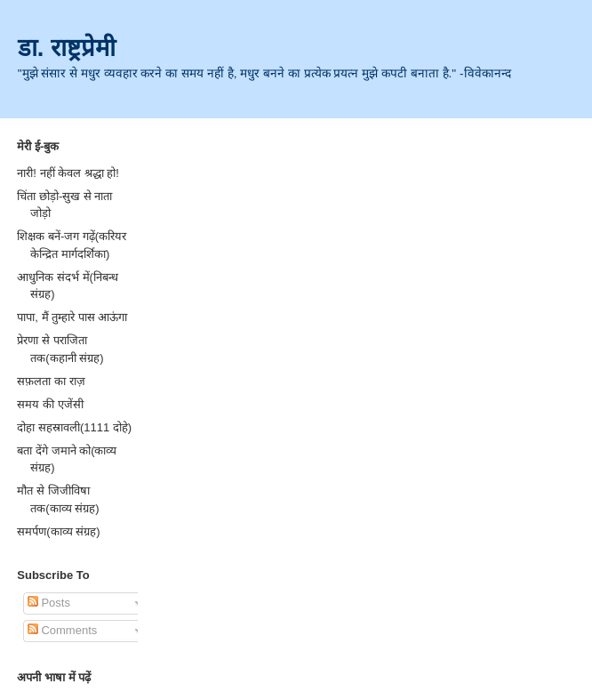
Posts (49, 603)
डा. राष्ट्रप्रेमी (67, 48)
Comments (62, 630)
